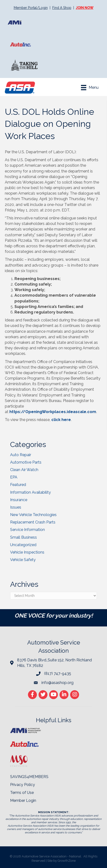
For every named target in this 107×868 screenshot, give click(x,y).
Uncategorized (23, 545)
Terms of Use (22, 793)
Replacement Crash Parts (33, 522)
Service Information (27, 530)
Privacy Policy (23, 785)
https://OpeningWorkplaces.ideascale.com (53, 412)
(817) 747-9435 (58, 673)
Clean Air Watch (24, 470)
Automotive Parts (26, 462)
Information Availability (30, 492)
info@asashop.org (57, 683)
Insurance (19, 500)
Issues (16, 507)
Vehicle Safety (23, 560)
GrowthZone (67, 861)
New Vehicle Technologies (33, 515)
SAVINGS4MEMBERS (29, 777)
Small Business (23, 537)
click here (61, 420)
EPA (14, 477)
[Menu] (90, 88)
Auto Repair (21, 455)
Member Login (23, 801)
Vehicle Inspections (27, 552)
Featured (18, 485)
